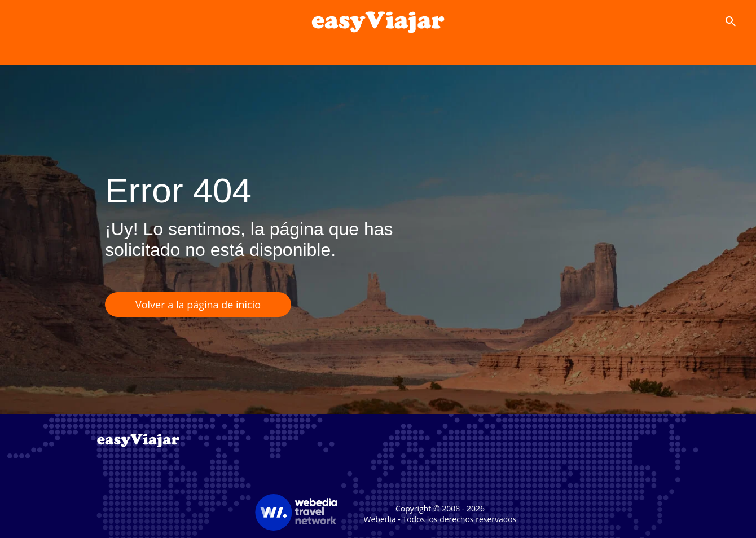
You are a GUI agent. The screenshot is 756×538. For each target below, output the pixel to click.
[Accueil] (378, 21)
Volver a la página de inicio (198, 305)
